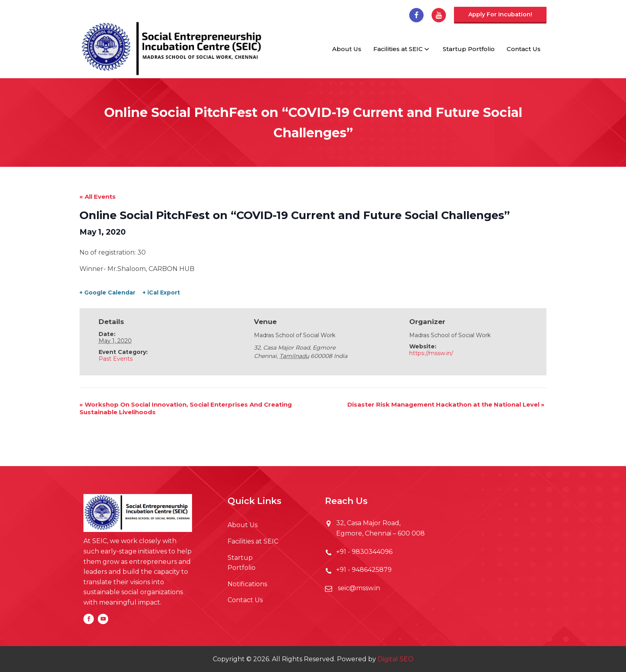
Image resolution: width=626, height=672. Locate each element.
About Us (347, 49)
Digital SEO (396, 659)
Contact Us (524, 49)
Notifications (247, 584)
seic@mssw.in (358, 588)
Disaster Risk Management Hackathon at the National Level (446, 404)
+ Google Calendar (107, 293)
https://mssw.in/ (431, 353)
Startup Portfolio (469, 49)
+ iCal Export (161, 293)
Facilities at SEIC (402, 49)
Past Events (116, 359)
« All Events (98, 197)
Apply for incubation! (500, 14)
